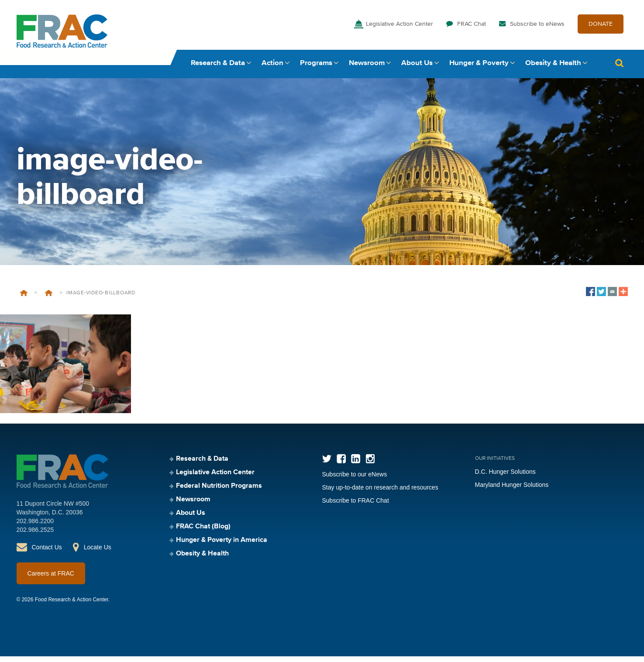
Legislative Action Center (399, 30)
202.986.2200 (35, 527)
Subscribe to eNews (537, 30)
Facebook (341, 464)
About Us (417, 69)
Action (272, 69)
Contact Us (47, 553)
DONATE (601, 30)
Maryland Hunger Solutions (512, 490)
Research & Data (218, 69)
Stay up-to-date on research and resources (380, 493)
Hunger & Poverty (479, 69)
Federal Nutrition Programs (219, 492)
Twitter (327, 464)
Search (620, 69)
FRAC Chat (472, 30)
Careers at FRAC (51, 579)
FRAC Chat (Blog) (203, 532)
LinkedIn (356, 464)
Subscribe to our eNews (355, 480)
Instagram (370, 464)
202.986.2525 (35, 535)
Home (24, 299)
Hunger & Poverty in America (222, 546)
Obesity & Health (553, 69)
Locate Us (98, 553)
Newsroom (367, 69)
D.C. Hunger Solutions (505, 477)
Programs (316, 69)
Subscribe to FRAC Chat (356, 506)
